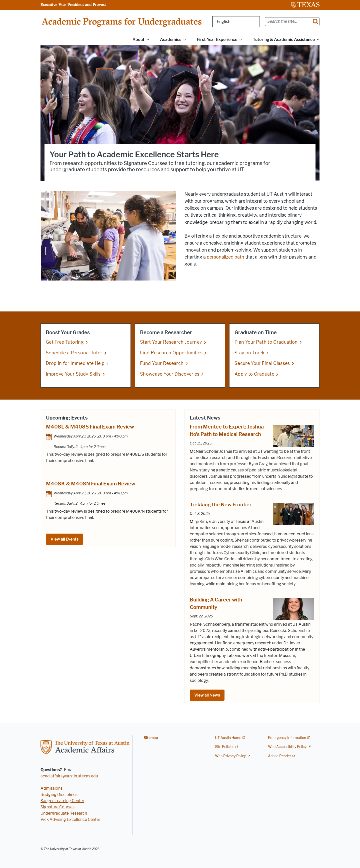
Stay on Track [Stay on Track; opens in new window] (250, 353)
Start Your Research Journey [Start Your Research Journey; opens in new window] (171, 342)
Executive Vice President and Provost (73, 4)
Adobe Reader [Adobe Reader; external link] (279, 756)
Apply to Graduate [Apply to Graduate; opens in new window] (254, 374)
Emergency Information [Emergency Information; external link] (287, 738)
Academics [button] (171, 40)
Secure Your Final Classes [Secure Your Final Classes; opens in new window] (262, 363)
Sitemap (151, 738)
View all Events (64, 539)
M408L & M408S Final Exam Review (90, 427)
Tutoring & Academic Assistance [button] (284, 40)
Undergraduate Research (64, 813)
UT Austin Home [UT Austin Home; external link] (228, 738)
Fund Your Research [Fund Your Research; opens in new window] (162, 363)
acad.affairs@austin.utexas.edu (69, 776)
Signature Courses (57, 807)
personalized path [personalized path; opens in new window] (225, 257)
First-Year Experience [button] (217, 40)
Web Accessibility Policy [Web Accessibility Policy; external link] (287, 747)
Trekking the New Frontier (221, 505)
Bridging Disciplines (59, 795)
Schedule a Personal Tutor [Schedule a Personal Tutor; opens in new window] (74, 353)
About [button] (138, 40)
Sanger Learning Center (62, 801)
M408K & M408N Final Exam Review (91, 484)
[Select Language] (236, 22)
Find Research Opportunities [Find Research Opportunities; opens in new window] (171, 353)
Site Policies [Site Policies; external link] (225, 747)
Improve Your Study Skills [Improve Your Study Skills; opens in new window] (73, 374)
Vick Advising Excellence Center (70, 819)
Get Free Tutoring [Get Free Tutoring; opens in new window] (65, 342)
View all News (207, 695)
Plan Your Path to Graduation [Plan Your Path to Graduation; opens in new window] (266, 342)
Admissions (51, 788)
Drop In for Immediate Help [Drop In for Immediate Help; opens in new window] (75, 363)
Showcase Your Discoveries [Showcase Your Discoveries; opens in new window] (170, 374)
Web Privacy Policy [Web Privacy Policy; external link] (230, 756)
